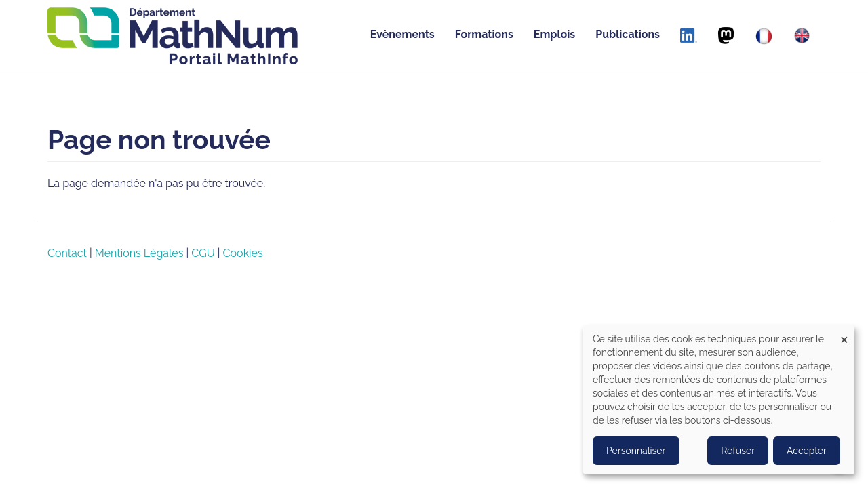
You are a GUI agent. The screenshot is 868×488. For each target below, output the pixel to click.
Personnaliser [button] (636, 451)
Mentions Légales (139, 253)
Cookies (243, 253)
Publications (628, 34)
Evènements (402, 34)
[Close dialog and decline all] (844, 334)
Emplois (554, 34)
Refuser (738, 451)
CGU (203, 253)
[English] (802, 36)
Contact (67, 253)
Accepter (807, 451)
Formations (484, 34)
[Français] (764, 36)
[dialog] (719, 400)
